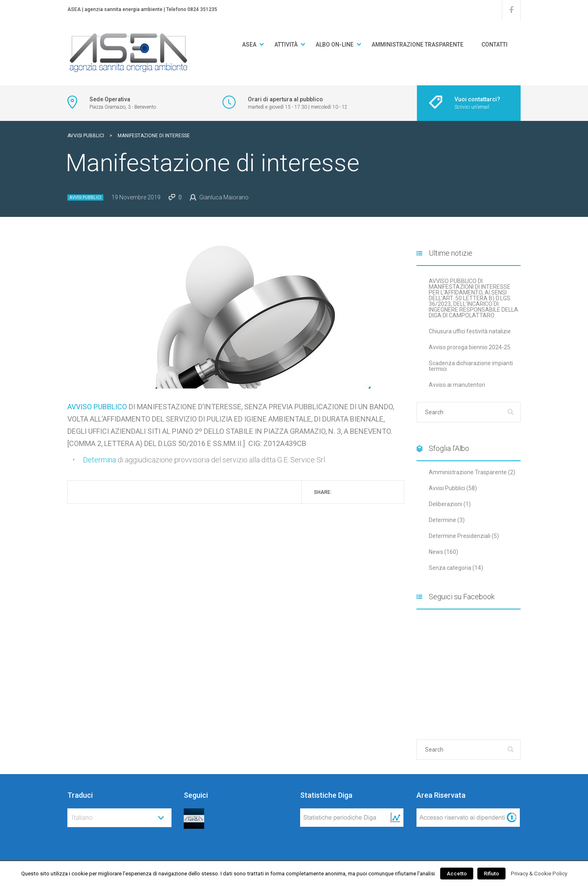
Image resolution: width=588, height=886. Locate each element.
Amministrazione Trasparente (418, 45)
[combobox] (119, 818)
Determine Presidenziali (460, 536)
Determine (442, 520)
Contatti (494, 45)
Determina (99, 460)
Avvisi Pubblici (85, 198)
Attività (286, 45)
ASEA (249, 45)
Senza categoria (450, 568)
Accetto (457, 874)
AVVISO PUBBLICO (97, 407)
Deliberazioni (445, 504)
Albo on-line (335, 45)
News (436, 552)
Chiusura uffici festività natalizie (470, 331)
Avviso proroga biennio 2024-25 (470, 347)
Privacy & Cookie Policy (539, 874)
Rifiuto (491, 874)
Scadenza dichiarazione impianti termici (471, 366)
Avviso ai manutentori (457, 385)
